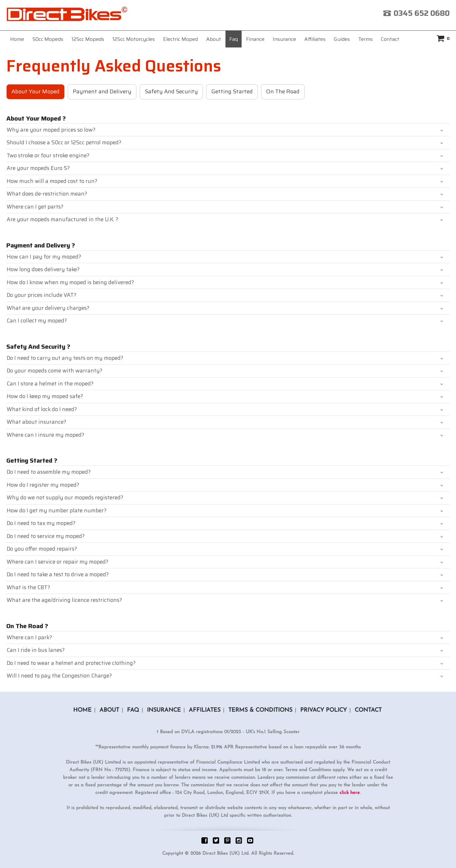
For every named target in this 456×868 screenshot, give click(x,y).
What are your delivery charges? (48, 308)
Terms (365, 39)
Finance (255, 39)
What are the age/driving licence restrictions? (64, 600)
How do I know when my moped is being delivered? (70, 282)
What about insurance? (36, 422)
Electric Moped (180, 39)
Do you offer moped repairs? (42, 549)
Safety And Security (171, 91)
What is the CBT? (28, 587)
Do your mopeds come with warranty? (54, 371)
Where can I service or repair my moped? (57, 562)
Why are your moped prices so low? (51, 130)
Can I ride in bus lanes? (36, 650)
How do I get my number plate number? (57, 510)
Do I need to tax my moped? (41, 523)
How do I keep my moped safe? (45, 396)
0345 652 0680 (422, 13)
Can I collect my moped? (37, 321)
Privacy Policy (323, 710)
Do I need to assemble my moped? (49, 472)
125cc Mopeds (88, 39)
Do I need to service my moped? (46, 536)
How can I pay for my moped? (44, 257)
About (214, 39)
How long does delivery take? (43, 269)
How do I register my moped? (43, 485)
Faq (234, 39)
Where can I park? (29, 637)
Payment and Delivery (102, 91)
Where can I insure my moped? (45, 435)
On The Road (283, 91)
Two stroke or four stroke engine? (48, 155)
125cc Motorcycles (134, 39)
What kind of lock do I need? (42, 409)
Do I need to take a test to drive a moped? (58, 574)
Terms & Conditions (260, 710)
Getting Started (232, 91)
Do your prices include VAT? (41, 295)
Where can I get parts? (35, 207)
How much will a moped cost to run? (52, 181)
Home (17, 39)
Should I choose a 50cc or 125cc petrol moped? (64, 142)
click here (350, 793)
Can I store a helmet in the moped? (50, 384)
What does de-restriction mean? (47, 194)
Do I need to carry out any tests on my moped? (65, 358)
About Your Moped (35, 91)
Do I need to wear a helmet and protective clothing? (71, 663)
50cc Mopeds (48, 39)
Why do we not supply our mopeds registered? (65, 497)
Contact (390, 39)
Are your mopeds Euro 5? (38, 168)
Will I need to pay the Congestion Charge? (59, 676)
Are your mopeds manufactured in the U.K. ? (62, 219)
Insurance (284, 39)
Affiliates (315, 39)
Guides (342, 39)
